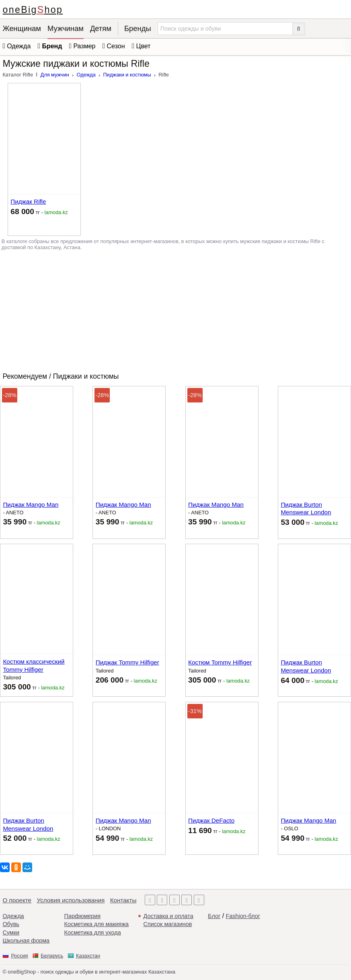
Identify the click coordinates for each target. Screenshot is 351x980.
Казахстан (88, 956)
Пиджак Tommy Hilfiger (127, 662)
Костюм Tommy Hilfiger (220, 662)
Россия (19, 956)
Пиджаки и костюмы (127, 75)
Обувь (11, 924)
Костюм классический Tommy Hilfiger (34, 665)
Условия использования (71, 900)
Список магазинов (168, 924)
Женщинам (22, 28)
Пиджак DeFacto (211, 820)
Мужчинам (66, 28)
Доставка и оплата (168, 916)
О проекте (17, 900)
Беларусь (52, 956)
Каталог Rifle (18, 75)
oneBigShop (33, 10)
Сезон (116, 46)
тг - (39, 211)
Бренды (138, 28)
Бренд (52, 46)
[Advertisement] (175, 310)
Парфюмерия (83, 916)
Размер (84, 46)
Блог (214, 916)
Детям (101, 28)
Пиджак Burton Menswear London (306, 509)
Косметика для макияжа (96, 924)
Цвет (144, 46)
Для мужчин (55, 75)
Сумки (11, 933)
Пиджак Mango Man (31, 504)
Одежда (86, 75)
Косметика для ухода (93, 933)
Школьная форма (26, 941)
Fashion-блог (243, 916)
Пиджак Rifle (28, 201)
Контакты (123, 900)
